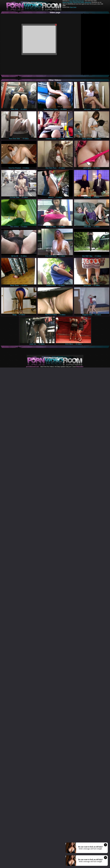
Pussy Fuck (73, 7)
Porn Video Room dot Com (76, 1)
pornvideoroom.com (32, 367)
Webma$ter (80, 367)
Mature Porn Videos (79, 2)
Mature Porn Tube (68, 2)
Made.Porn (88, 2)
